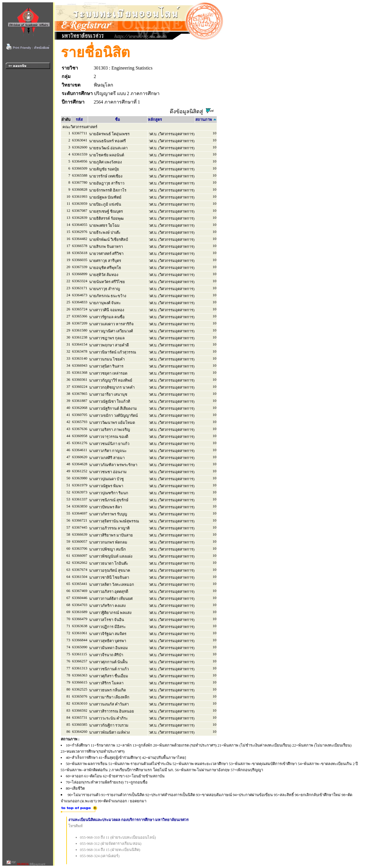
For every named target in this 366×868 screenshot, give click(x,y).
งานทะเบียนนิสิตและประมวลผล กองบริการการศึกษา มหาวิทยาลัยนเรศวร (129, 820)
